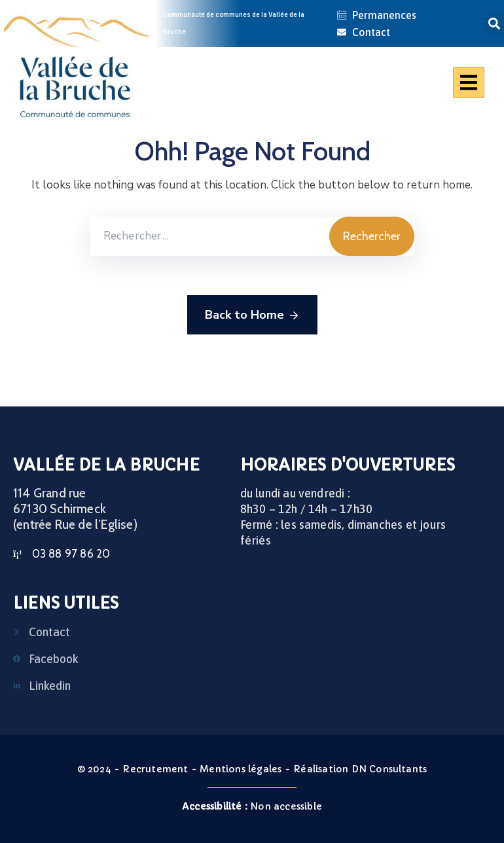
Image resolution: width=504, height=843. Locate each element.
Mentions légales (241, 769)
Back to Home (252, 315)
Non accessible (252, 806)
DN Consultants (389, 769)
